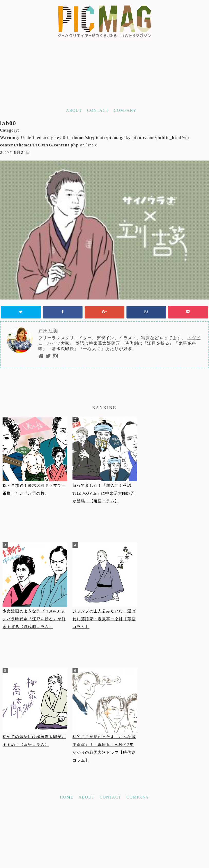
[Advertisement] (104, 830)
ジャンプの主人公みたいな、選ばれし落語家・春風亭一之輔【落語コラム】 (104, 619)
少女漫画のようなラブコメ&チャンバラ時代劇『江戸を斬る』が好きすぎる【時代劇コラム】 (34, 619)
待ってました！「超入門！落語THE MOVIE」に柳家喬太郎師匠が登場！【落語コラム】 (104, 493)
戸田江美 (48, 331)
